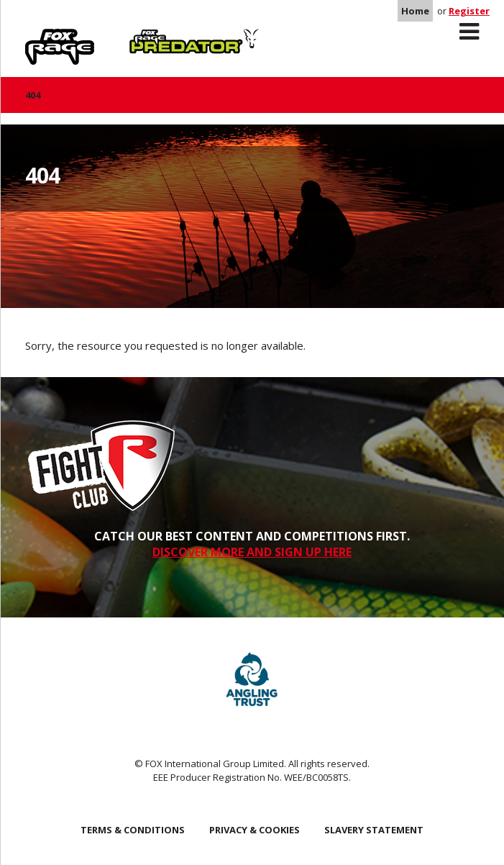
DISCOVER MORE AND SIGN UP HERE (252, 552)
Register (469, 11)
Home (415, 11)
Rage (39, 37)
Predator (154, 37)
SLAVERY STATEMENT (374, 830)
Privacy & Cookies (255, 830)
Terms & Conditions (133, 830)
